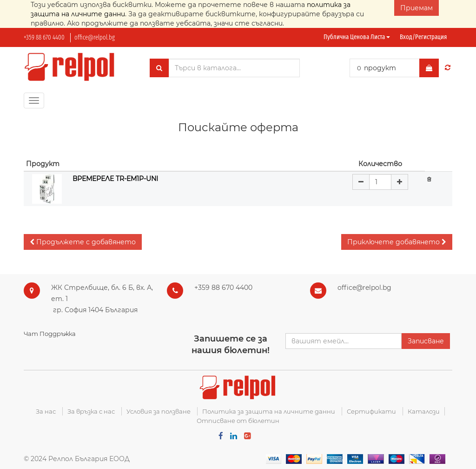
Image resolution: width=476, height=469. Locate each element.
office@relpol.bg (95, 37)
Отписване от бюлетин (238, 421)
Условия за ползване (159, 411)
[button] (83, 242)
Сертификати (371, 411)
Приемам (416, 8)
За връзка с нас (91, 411)
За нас (46, 411)
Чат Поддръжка (50, 334)
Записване (426, 341)
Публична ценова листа (357, 37)
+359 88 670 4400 (44, 37)
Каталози (424, 411)
